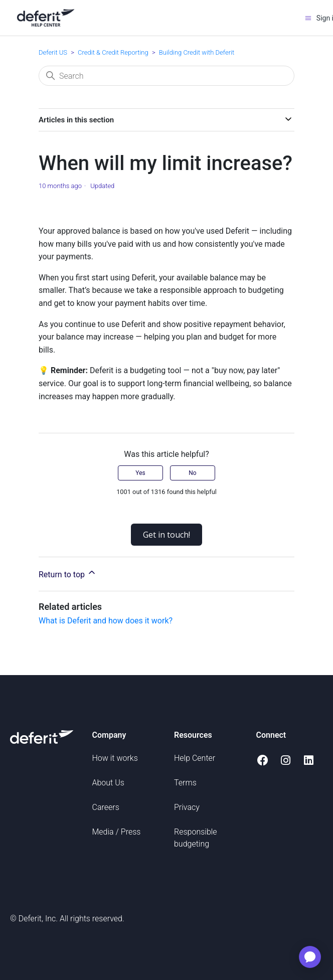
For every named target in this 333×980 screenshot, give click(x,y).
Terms (185, 783)
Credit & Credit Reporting (113, 52)
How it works (115, 758)
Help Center (195, 758)
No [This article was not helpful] (192, 473)
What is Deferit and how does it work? (106, 621)
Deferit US (53, 52)
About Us (108, 783)
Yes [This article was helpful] (140, 473)
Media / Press (117, 832)
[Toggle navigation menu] (308, 18)
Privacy (187, 807)
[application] (310, 957)
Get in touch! (166, 535)
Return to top (68, 573)
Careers (106, 807)
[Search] (166, 76)
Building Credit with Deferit (197, 52)
